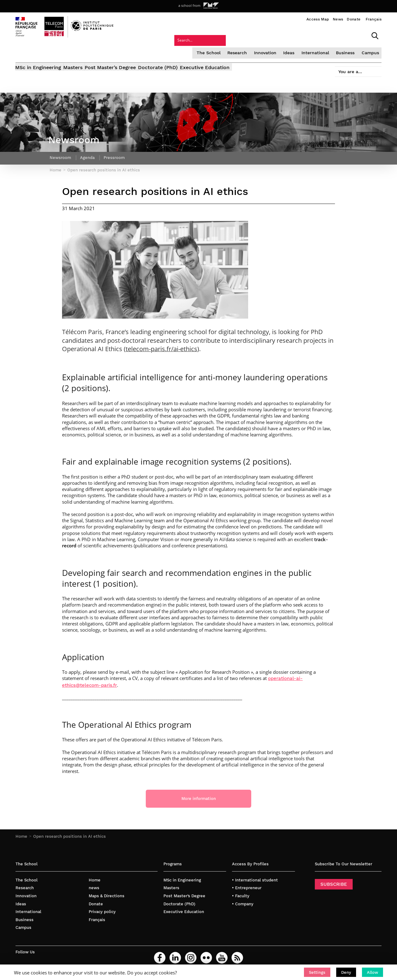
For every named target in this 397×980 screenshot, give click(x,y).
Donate (354, 19)
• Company (243, 899)
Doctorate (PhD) (180, 52)
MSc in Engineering (38, 52)
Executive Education (234, 52)
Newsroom (61, 150)
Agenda (89, 150)
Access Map (318, 19)
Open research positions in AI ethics (69, 832)
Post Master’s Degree (125, 52)
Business (293, 35)
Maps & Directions (107, 891)
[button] (317, 972)
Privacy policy (102, 907)
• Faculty (241, 891)
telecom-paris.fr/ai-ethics (161, 344)
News (338, 19)
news (94, 883)
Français (374, 19)
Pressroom (117, 150)
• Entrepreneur (247, 883)
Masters (80, 52)
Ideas (238, 35)
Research (187, 35)
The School (160, 35)
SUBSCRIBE (334, 880)
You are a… (346, 50)
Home (21, 832)
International (263, 35)
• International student (255, 875)
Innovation (215, 35)
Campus (317, 35)
